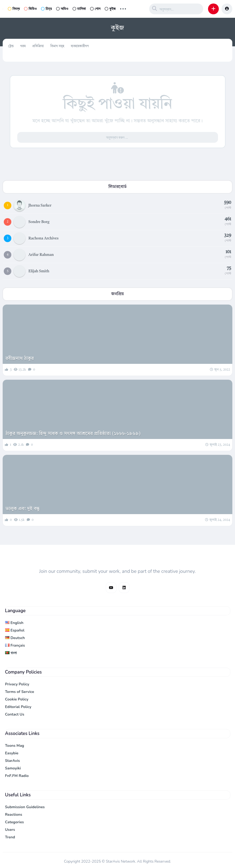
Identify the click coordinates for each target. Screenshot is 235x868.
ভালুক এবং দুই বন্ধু (23, 509)
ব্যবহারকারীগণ (80, 46)
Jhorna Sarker (40, 205)
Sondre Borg (39, 222)
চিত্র (46, 9)
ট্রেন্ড (11, 46)
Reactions (14, 815)
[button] (213, 9)
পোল (95, 9)
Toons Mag (15, 746)
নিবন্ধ (14, 9)
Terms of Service (20, 692)
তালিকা (79, 9)
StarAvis (13, 761)
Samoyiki (13, 768)
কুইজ (110, 9)
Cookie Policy (17, 699)
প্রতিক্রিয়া (38, 46)
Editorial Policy (18, 707)
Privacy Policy (17, 684)
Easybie (12, 753)
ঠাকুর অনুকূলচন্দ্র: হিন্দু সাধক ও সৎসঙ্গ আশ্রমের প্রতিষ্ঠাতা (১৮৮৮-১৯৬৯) (73, 434)
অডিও (62, 9)
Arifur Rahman (41, 255)
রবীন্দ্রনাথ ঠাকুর (20, 358)
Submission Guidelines (25, 807)
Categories (15, 822)
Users (10, 830)
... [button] (123, 8)
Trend (10, 837)
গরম (23, 46)
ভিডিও (30, 9)
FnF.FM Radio (17, 776)
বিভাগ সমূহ (57, 46)
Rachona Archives (43, 238)
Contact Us (15, 714)
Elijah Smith (39, 271)
